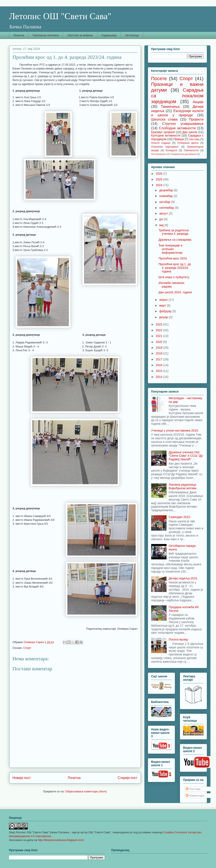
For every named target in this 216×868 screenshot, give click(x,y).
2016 (159, 365)
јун (162, 219)
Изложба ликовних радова (171, 285)
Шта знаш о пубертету (174, 277)
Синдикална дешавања (183, 154)
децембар (167, 190)
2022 (159, 330)
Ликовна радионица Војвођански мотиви (183, 486)
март (163, 305)
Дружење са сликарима (175, 240)
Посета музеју (178, 639)
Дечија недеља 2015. (183, 578)
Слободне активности (177, 128)
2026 (159, 174)
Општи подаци (161, 143)
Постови (193, 789)
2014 (159, 377)
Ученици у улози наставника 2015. (175, 430)
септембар (167, 208)
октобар (165, 202)
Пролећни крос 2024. (173, 258)
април (164, 300)
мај (162, 225)
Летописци (132, 35)
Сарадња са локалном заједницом (177, 96)
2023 (159, 324)
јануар (164, 317)
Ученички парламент (165, 147)
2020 (159, 342)
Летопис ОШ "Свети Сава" (60, 16)
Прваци (179, 139)
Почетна (19, 35)
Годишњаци (109, 35)
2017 (159, 359)
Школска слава (164, 119)
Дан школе (190, 132)
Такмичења (170, 107)
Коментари (195, 796)
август (164, 213)
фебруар (166, 311)
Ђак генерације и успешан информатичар (170, 249)
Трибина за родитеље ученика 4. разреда (174, 232)
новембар (166, 196)
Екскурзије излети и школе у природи (177, 113)
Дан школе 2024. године (175, 292)
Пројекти (196, 119)
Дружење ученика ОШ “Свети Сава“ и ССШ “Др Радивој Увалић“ (186, 456)
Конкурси (171, 150)
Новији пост (22, 778)
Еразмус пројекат (163, 132)
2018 (159, 353)
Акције (198, 102)
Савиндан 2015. (180, 517)
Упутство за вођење (80, 35)
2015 (159, 371)
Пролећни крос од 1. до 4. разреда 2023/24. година (175, 268)
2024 (159, 185)
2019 (159, 348)
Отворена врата (188, 143)
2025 (159, 179)
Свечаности (191, 150)
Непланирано (159, 154)
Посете (159, 78)
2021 (159, 336)
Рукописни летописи (46, 35)
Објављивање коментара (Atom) (86, 791)
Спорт (27, 648)
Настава (194, 139)
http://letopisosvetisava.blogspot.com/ (61, 840)
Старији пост (128, 778)
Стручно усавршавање (183, 124)
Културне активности (166, 135)
